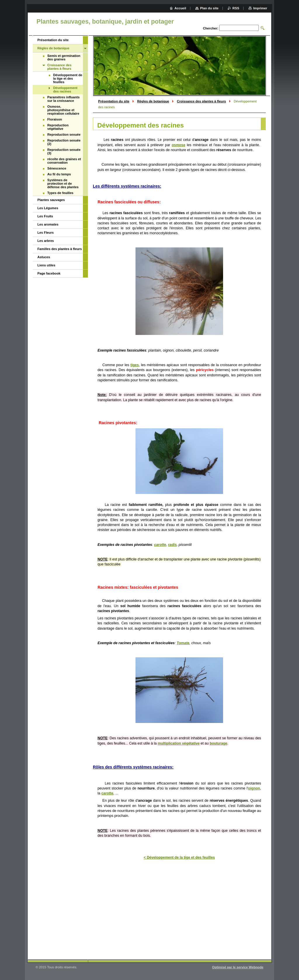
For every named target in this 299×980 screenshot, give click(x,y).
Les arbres (46, 241)
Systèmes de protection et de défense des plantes (63, 184)
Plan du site (209, 8)
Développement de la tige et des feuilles (68, 78)
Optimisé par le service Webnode (238, 967)
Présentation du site (114, 101)
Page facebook (49, 273)
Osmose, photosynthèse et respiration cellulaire (63, 110)
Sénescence (57, 168)
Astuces (44, 257)
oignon (254, 788)
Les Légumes (48, 208)
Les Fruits (45, 216)
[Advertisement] (179, 909)
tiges (135, 365)
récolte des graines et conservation (64, 161)
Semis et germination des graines (64, 57)
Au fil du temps (59, 174)
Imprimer (260, 8)
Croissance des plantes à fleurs (201, 101)
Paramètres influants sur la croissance (64, 99)
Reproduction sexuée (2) (64, 142)
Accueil (180, 8)
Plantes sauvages (51, 200)
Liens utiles (46, 265)
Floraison (55, 119)
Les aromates (48, 224)
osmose (179, 145)
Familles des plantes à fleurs (60, 249)
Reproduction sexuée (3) (64, 151)
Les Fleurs (46, 233)
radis (172, 545)
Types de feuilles (60, 193)
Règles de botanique (153, 101)
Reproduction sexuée (64, 134)
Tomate (183, 643)
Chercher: (211, 28)
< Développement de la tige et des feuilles (179, 857)
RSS (236, 8)
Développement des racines (65, 90)
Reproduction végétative (58, 127)
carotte (160, 545)
